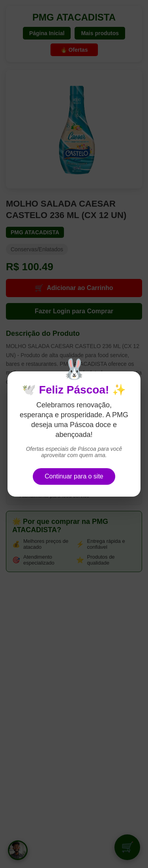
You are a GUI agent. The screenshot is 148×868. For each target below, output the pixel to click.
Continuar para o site (74, 476)
